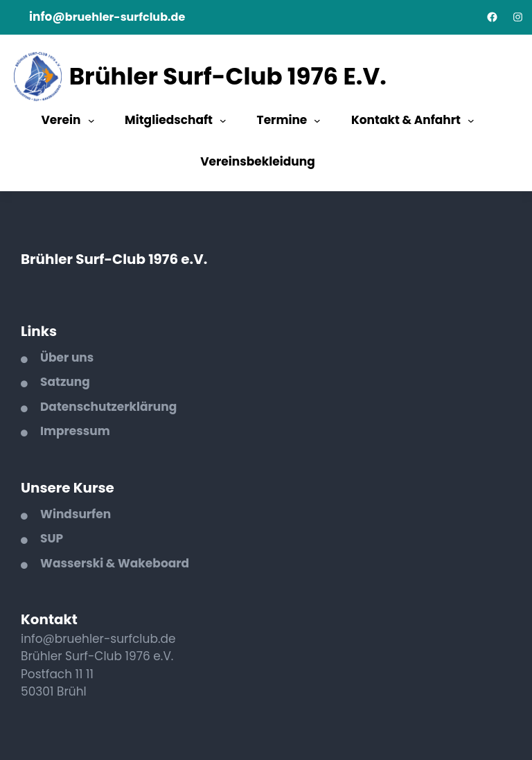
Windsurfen (76, 514)
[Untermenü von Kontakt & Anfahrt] (471, 121)
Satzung (65, 382)
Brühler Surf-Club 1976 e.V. (228, 76)
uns (82, 357)
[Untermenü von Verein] (91, 121)
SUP (52, 538)
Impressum (75, 431)
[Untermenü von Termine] (317, 121)
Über (56, 357)
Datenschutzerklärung (108, 407)
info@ (47, 17)
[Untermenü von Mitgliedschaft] (223, 121)
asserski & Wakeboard (121, 563)
